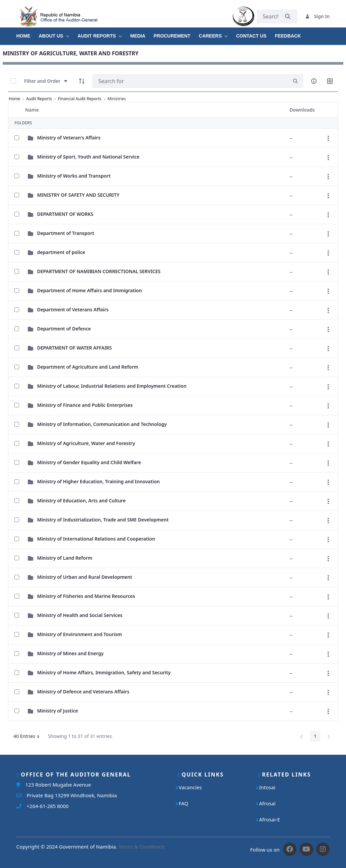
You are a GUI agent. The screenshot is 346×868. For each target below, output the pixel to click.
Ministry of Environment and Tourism (80, 634)
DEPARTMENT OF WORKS (65, 214)
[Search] (190, 81)
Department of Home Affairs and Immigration (90, 290)
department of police (61, 252)
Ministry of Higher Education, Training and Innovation (98, 481)
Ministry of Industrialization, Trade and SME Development (103, 520)
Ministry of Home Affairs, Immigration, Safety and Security (104, 672)
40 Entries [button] (29, 737)
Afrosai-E (270, 819)
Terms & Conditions (142, 847)
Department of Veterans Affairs (73, 309)
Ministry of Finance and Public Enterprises (85, 405)
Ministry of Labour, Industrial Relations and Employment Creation (112, 386)
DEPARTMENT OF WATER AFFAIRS (75, 348)
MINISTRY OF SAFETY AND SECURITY (78, 195)
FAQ (184, 803)
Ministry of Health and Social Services (80, 615)
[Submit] (288, 16)
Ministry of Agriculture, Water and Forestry (86, 443)
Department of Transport (66, 233)
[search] (295, 81)
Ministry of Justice (58, 711)
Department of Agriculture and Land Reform (88, 367)
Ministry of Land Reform (65, 558)
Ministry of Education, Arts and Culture (81, 501)
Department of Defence (64, 329)
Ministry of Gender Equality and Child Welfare (89, 462)
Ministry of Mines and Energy (71, 653)
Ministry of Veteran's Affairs (69, 138)
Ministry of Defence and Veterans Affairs (83, 692)
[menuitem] (28, 34)
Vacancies (190, 787)
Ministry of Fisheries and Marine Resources (86, 596)
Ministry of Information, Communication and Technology (102, 424)
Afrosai (267, 803)
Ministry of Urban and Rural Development (85, 577)
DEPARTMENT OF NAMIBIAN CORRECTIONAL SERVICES (99, 271)
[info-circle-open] (314, 81)
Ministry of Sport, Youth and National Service (88, 157)
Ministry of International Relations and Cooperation (96, 539)
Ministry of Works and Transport (74, 176)
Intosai (267, 787)
